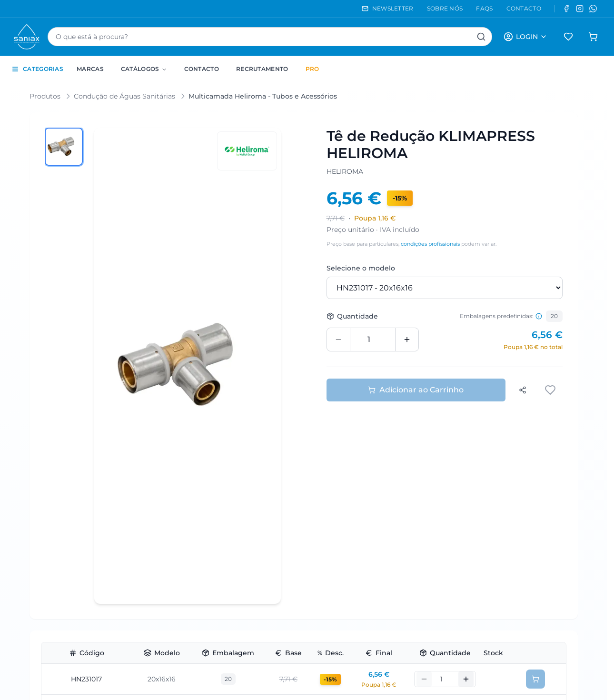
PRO (312, 69)
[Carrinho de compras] (593, 37)
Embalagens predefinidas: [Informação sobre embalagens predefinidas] (501, 316)
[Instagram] (580, 9)
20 (554, 316)
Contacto (202, 69)
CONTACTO (524, 8)
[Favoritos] (568, 37)
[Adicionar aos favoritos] (551, 390)
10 (228, 600)
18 (218, 507)
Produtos (45, 96)
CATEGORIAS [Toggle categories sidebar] (37, 69)
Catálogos (144, 69)
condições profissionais (430, 244)
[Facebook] (566, 9)
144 (236, 507)
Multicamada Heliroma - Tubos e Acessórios (263, 96)
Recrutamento (262, 69)
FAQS (484, 8)
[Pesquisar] (481, 37)
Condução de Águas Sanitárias (124, 96)
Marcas (90, 69)
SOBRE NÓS (445, 8)
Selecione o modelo (361, 268)
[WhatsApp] (593, 9)
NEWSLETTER (388, 8)
